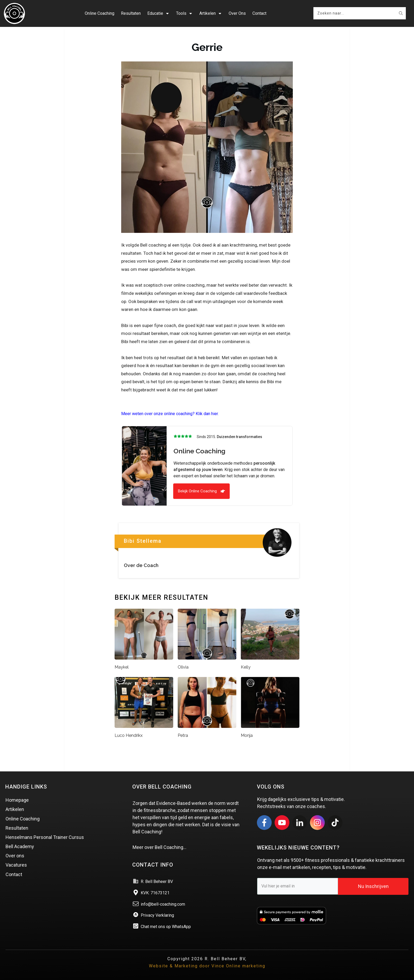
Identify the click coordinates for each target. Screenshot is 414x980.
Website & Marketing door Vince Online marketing (207, 965)
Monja (247, 735)
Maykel (122, 666)
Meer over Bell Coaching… (159, 847)
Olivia (183, 666)
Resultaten (17, 827)
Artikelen (15, 809)
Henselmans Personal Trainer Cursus (45, 837)
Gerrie (207, 47)
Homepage (17, 799)
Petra (183, 735)
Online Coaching (23, 818)
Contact (14, 874)
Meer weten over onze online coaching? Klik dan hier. (170, 413)
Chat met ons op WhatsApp (166, 926)
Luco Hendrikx (129, 735)
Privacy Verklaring (157, 915)
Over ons (15, 855)
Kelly (246, 666)
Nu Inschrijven (373, 886)
